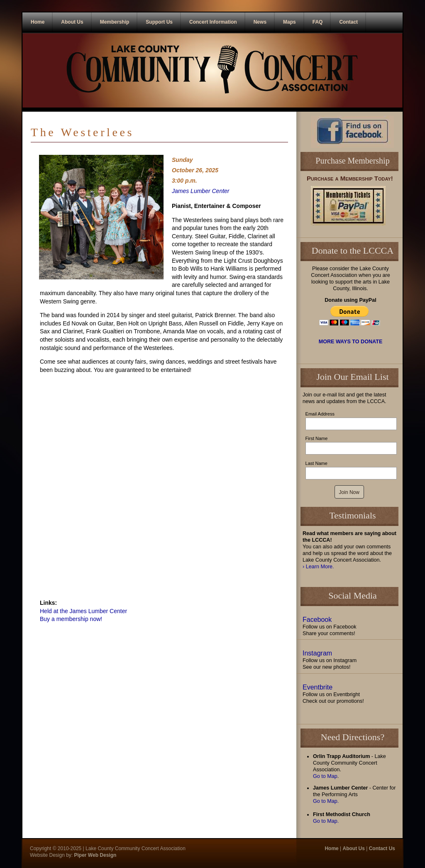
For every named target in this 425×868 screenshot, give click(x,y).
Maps (289, 22)
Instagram (317, 653)
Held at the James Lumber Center (83, 611)
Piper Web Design (94, 855)
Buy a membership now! (71, 619)
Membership (115, 22)
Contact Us (382, 848)
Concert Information (213, 22)
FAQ (318, 22)
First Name (317, 438)
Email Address (320, 414)
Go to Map (325, 776)
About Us (72, 22)
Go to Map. (326, 801)
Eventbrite (318, 687)
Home (38, 22)
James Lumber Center (201, 191)
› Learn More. (318, 567)
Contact (348, 22)
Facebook (317, 620)
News (260, 22)
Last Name (316, 463)
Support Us (159, 22)
